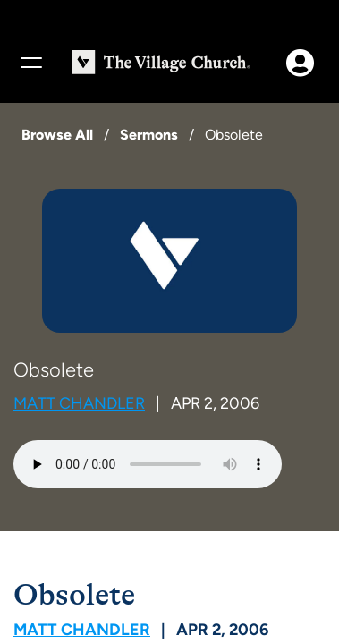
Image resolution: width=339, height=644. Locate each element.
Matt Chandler (79, 403)
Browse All (57, 135)
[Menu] (30, 63)
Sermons (149, 135)
